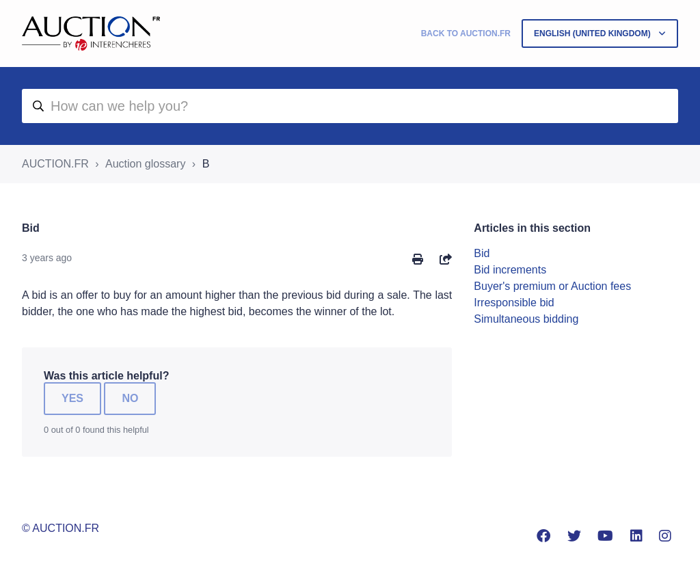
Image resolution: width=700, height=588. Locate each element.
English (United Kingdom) (593, 34)
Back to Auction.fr (466, 34)
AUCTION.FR (55, 164)
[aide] (350, 106)
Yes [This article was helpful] (72, 398)
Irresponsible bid (514, 303)
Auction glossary (145, 164)
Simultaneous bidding (526, 319)
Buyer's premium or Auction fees (552, 286)
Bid (482, 253)
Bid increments (510, 270)
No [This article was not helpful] (130, 398)
